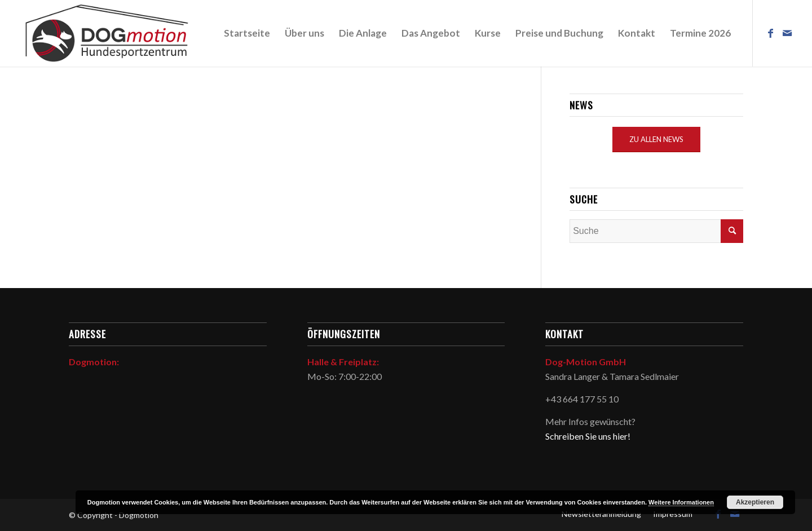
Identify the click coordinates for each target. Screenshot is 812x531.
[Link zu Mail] (787, 33)
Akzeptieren (755, 502)
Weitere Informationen (681, 502)
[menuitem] (247, 33)
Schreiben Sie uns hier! (588, 436)
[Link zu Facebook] (770, 33)
